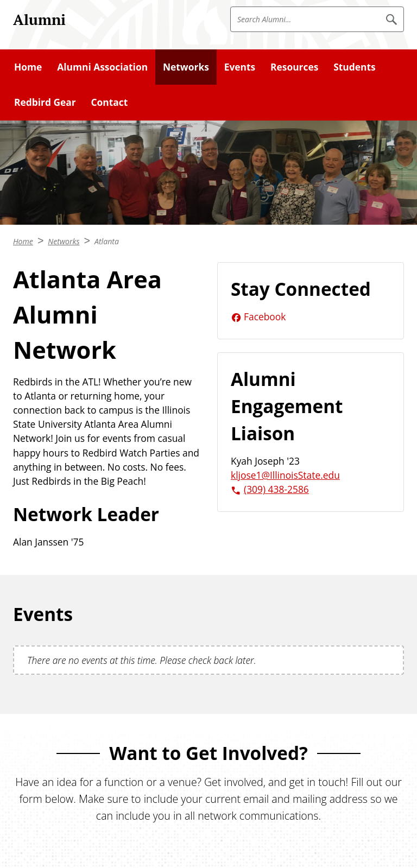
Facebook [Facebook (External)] (265, 316)
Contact (109, 102)
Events (240, 67)
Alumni (39, 20)
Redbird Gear (45, 102)
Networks (186, 67)
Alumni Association (102, 67)
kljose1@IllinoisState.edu (285, 475)
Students (354, 67)
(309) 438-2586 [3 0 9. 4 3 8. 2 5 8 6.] (276, 489)
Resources (294, 67)
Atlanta (107, 241)
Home (28, 67)
